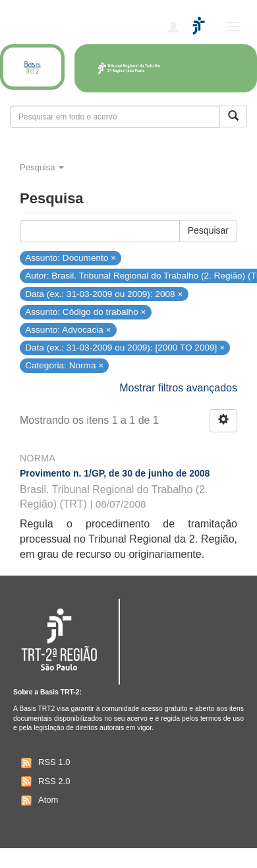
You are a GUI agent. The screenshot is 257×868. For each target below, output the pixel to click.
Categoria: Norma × (64, 365)
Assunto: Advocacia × (68, 330)
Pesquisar (208, 230)
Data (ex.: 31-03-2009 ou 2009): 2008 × (104, 293)
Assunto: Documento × (71, 258)
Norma (38, 458)
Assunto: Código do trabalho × (85, 311)
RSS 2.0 (44, 782)
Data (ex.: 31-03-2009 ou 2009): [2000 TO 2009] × (125, 348)
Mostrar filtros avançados (178, 388)
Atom (38, 801)
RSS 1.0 (44, 763)
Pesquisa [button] (42, 167)
